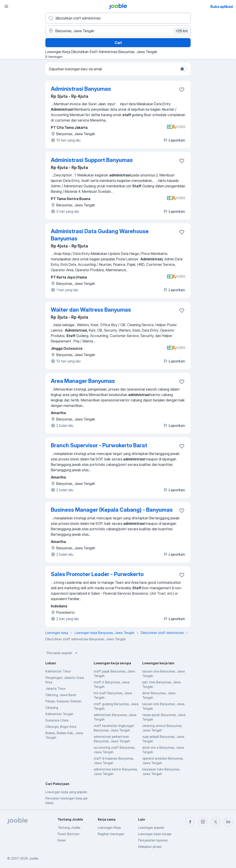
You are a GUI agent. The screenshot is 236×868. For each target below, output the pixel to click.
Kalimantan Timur (58, 671)
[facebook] (190, 822)
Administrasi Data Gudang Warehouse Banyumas (100, 235)
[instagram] (203, 822)
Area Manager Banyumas (83, 381)
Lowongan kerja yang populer (66, 792)
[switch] (183, 69)
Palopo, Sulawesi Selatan (64, 701)
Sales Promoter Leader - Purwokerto (97, 574)
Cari (118, 43)
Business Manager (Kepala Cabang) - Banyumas (112, 510)
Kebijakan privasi (150, 847)
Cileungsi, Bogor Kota (61, 727)
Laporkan (174, 140)
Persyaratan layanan (153, 840)
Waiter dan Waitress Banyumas (91, 310)
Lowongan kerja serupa (155, 834)
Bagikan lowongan (111, 834)
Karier (62, 840)
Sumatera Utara (57, 720)
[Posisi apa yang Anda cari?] (118, 18)
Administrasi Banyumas (81, 89)
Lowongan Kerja (109, 828)
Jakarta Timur (55, 688)
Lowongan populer (151, 828)
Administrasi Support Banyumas (92, 160)
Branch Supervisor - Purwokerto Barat (99, 445)
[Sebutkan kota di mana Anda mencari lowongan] (118, 31)
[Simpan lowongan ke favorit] (182, 90)
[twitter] (216, 822)
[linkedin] (228, 822)
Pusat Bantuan (69, 834)
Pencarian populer (63, 653)
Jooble (34, 858)
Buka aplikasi (222, 7)
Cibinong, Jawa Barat (61, 695)
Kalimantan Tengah (59, 714)
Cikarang (52, 708)
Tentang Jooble (69, 828)
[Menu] (6, 6)
